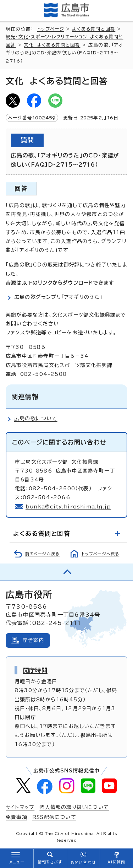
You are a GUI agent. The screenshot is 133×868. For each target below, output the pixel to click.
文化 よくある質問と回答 (52, 45)
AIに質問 (117, 862)
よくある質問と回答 (94, 29)
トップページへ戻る (101, 554)
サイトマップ (20, 807)
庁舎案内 (34, 640)
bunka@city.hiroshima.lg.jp (68, 507)
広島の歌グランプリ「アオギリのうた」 (59, 297)
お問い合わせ (83, 862)
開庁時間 (35, 670)
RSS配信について (54, 817)
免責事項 (16, 817)
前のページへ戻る (43, 554)
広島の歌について (36, 419)
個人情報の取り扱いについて (74, 807)
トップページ (51, 29)
